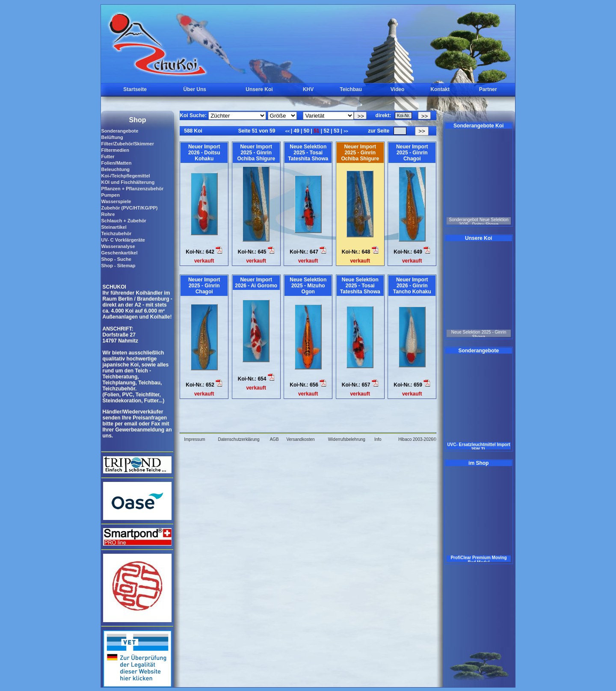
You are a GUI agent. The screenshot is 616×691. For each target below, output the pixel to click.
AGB (274, 439)
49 (296, 131)
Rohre (108, 214)
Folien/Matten (116, 163)
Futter (108, 157)
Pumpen (110, 195)
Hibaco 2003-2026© (417, 439)
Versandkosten (300, 439)
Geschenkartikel (119, 253)
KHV (308, 89)
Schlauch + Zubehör (123, 221)
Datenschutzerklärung (238, 439)
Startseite (135, 89)
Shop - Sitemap (118, 266)
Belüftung (112, 137)
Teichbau (351, 89)
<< (288, 131)
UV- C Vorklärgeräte (123, 240)
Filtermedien (115, 150)
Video (397, 89)
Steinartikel (114, 227)
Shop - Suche (116, 259)
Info (378, 439)
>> (346, 131)
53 (337, 131)
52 (326, 131)
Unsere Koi (259, 89)
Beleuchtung (115, 169)
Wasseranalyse (118, 246)
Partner (488, 89)
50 (306, 131)
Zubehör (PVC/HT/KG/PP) (129, 208)
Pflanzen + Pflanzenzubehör (132, 189)
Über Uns (195, 89)
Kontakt (440, 89)
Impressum (194, 439)
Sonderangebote (120, 131)
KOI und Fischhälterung (128, 182)
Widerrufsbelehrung (347, 439)
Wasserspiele (116, 201)
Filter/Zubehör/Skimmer (127, 144)
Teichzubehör (116, 233)
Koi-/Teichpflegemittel (125, 176)
